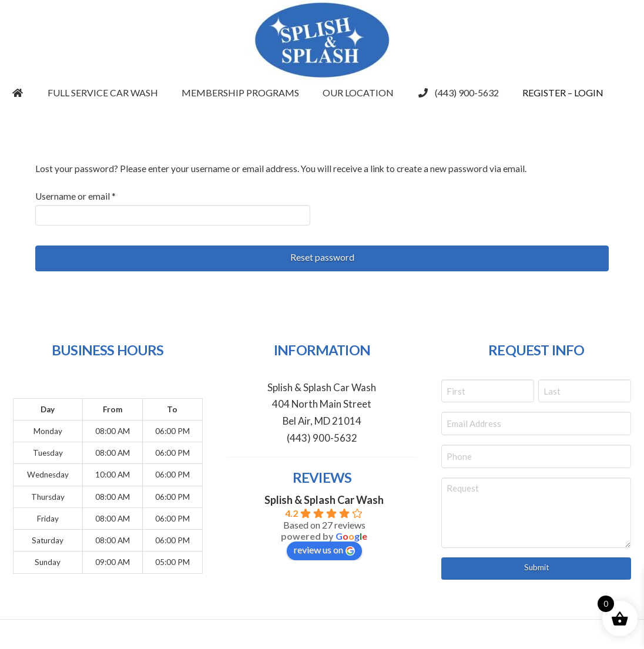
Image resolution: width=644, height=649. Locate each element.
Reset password (322, 257)
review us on (324, 550)
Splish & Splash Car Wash (324, 500)
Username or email (93, 195)
